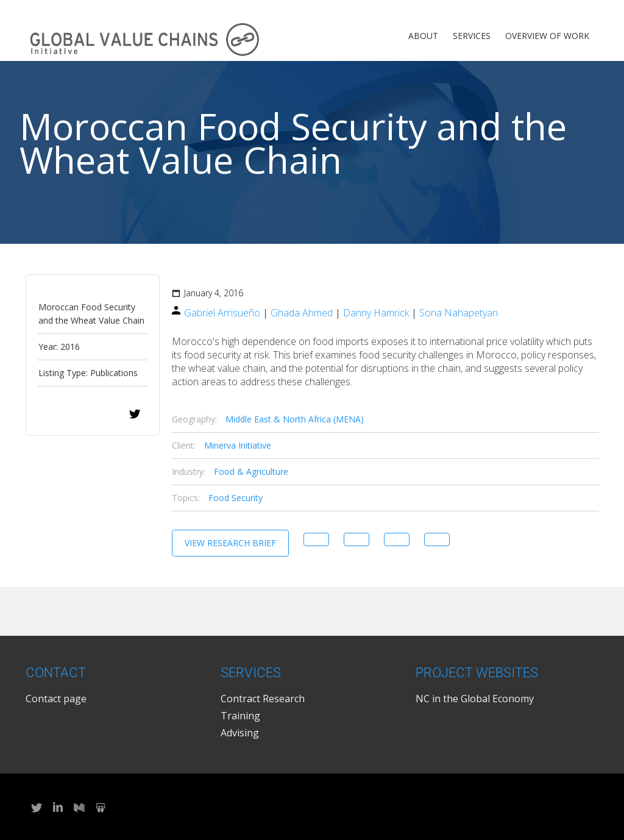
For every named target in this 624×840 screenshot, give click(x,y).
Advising (240, 733)
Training (240, 716)
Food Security (236, 498)
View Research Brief (230, 543)
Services (472, 36)
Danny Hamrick (376, 313)
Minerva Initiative (238, 445)
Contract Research (263, 699)
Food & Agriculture (251, 472)
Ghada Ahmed (302, 313)
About (423, 36)
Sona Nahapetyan (459, 313)
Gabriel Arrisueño (222, 313)
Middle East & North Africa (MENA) (295, 419)
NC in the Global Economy (475, 699)
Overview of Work (547, 36)
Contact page (56, 699)
